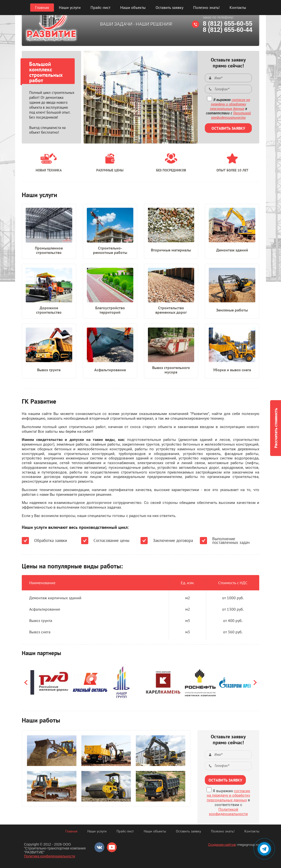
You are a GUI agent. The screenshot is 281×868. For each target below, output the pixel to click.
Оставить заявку (169, 7)
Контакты (238, 7)
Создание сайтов (222, 845)
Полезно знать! (206, 7)
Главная (42, 7)
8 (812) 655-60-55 (228, 23)
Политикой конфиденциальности (231, 115)
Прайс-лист (100, 7)
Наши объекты (133, 7)
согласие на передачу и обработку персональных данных (230, 104)
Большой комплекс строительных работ (46, 72)
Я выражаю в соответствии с (228, 109)
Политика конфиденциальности (50, 856)
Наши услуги (70, 7)
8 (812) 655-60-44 (228, 30)
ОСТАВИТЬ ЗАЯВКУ (228, 128)
